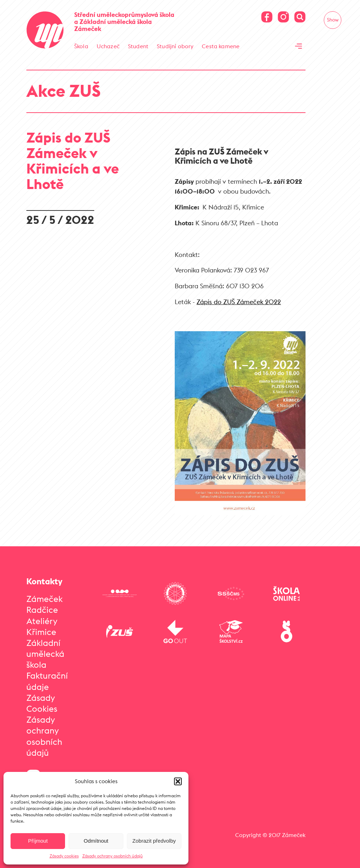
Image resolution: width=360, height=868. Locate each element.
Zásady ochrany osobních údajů (112, 856)
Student (138, 46)
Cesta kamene (221, 46)
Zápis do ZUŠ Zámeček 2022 (239, 302)
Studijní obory (175, 46)
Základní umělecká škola (45, 654)
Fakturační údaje (47, 681)
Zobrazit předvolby (154, 841)
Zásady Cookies (42, 703)
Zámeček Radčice (44, 604)
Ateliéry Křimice (42, 626)
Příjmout (38, 841)
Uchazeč (108, 46)
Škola (81, 46)
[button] (178, 781)
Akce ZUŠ (63, 91)
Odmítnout (96, 841)
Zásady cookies (64, 856)
